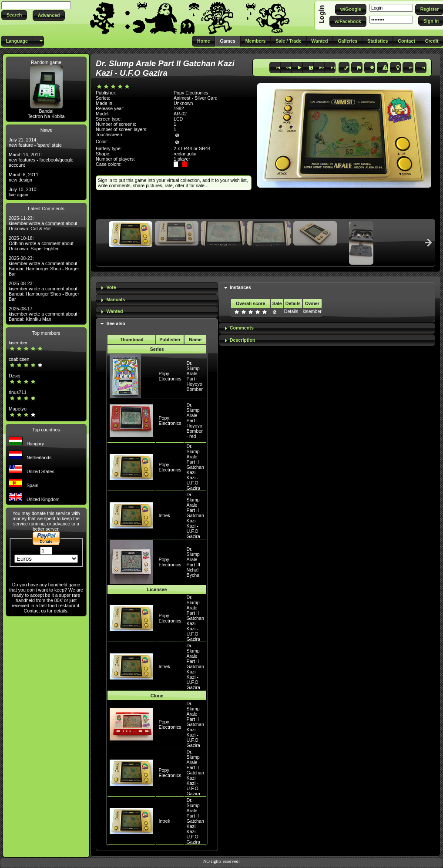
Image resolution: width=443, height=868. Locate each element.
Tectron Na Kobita (46, 116)
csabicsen (19, 359)
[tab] (157, 288)
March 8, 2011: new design (24, 177)
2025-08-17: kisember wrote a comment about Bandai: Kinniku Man (43, 314)
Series (157, 349)
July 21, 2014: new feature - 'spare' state (35, 142)
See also (116, 323)
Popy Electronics (170, 376)
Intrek (164, 515)
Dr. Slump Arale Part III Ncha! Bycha (193, 562)
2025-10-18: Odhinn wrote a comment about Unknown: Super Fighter (41, 243)
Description (243, 340)
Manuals (116, 299)
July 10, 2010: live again (23, 192)
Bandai (46, 111)
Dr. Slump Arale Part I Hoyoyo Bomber (195, 376)
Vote (111, 287)
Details (291, 311)
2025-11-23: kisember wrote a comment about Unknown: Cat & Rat (43, 223)
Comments (242, 328)
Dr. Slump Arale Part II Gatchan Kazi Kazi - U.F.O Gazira (195, 467)
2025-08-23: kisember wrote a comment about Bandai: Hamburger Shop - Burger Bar (44, 266)
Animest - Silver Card (196, 98)
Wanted (114, 311)
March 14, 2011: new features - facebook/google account (41, 160)
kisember (18, 343)
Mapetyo (18, 409)
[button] (14, 15)
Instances (240, 287)
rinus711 (18, 392)
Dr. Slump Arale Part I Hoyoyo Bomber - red (195, 421)
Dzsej (15, 376)
